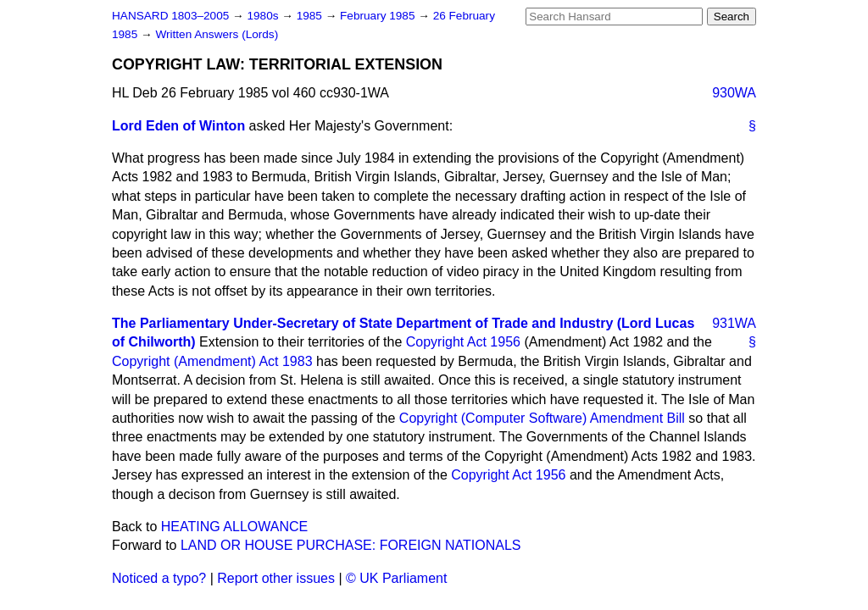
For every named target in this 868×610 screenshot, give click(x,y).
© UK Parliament (396, 578)
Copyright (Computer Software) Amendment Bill (542, 418)
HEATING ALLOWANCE (234, 527)
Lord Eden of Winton (178, 126)
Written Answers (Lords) (217, 34)
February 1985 (379, 16)
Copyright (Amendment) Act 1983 (212, 361)
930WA (734, 93)
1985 (311, 16)
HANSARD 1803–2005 (170, 16)
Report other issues (276, 578)
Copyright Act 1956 (463, 342)
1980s (264, 16)
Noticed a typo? (159, 578)
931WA (734, 323)
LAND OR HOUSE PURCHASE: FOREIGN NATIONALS (351, 545)
